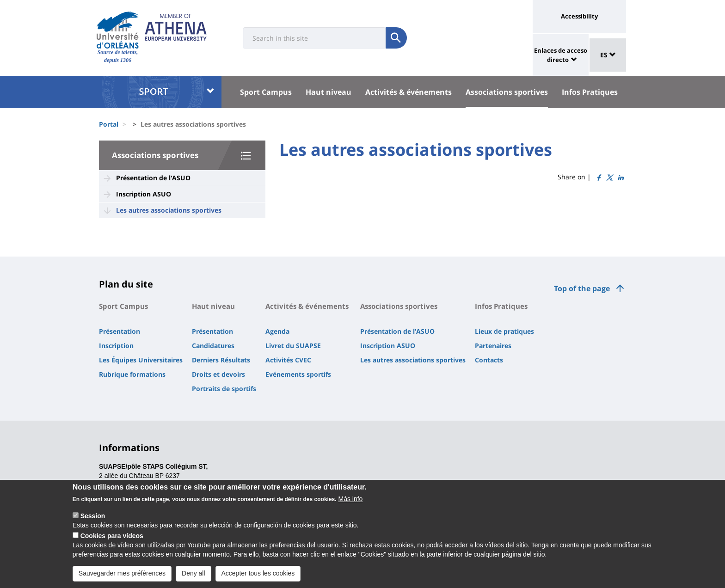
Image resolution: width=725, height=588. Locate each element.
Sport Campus (266, 92)
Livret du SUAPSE (293, 346)
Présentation (120, 331)
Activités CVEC (288, 360)
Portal (109, 124)
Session (93, 516)
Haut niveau (329, 92)
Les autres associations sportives (169, 210)
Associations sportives (507, 92)
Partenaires (493, 346)
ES (608, 55)
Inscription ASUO (144, 194)
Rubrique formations (132, 374)
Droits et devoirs (218, 374)
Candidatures (213, 346)
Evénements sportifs (298, 374)
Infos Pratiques (590, 92)
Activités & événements (409, 92)
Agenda (277, 331)
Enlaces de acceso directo (561, 55)
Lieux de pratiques (504, 331)
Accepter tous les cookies (258, 573)
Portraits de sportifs (224, 389)
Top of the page (582, 288)
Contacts (489, 360)
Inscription (116, 346)
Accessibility (579, 16)
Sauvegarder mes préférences (122, 573)
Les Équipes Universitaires (141, 360)
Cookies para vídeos (112, 536)
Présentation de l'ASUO (153, 178)
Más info (350, 499)
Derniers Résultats (221, 360)
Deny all (194, 573)
